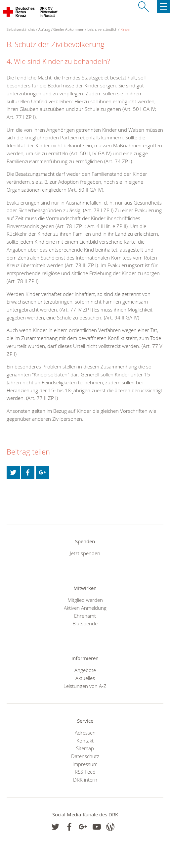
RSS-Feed (85, 772)
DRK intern (85, 780)
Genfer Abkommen (69, 29)
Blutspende (85, 623)
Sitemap (85, 748)
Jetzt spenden (85, 553)
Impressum (85, 764)
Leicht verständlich (102, 29)
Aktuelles (85, 678)
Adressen (85, 733)
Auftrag (44, 29)
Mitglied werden (85, 600)
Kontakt (85, 741)
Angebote (85, 670)
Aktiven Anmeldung (85, 608)
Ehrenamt (85, 616)
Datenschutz (85, 756)
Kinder (126, 29)
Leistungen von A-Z (85, 686)
